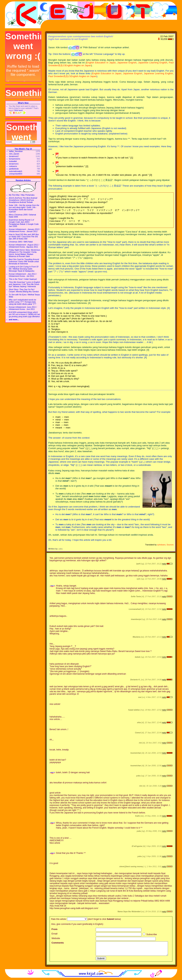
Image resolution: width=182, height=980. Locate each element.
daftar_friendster (16, 151)
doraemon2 (14, 156)
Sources (170, 545)
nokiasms (13, 166)
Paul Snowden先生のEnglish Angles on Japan (72, 76)
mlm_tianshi (14, 154)
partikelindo (14, 169)
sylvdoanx (161, 545)
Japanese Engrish (127, 63)
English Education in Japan (101, 63)
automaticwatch (16, 171)
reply (164, 564)
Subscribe (150, 934)
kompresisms (15, 159)
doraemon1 (14, 164)
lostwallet (13, 161)
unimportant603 (16, 174)
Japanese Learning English (153, 63)
